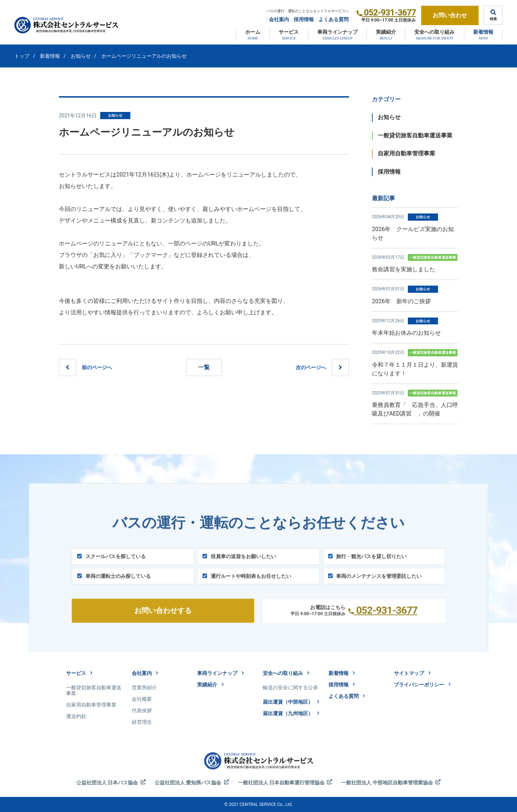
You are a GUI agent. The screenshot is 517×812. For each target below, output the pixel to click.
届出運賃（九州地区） (291, 713)
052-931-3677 (390, 13)
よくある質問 (334, 19)
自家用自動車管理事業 (406, 153)
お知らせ (81, 56)
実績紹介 (386, 32)
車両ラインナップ (337, 32)
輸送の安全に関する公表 (290, 687)
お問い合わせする (163, 619)
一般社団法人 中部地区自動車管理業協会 (391, 782)
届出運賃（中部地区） (291, 702)
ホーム (253, 32)
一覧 (204, 367)
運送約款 (76, 716)
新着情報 (483, 32)
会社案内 (279, 19)
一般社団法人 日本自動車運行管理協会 (285, 782)
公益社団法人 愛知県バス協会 (192, 782)
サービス (289, 32)
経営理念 (142, 722)
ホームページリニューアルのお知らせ (144, 56)
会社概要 (142, 699)
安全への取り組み (434, 32)
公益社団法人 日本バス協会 (111, 782)
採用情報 (304, 19)
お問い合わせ (450, 15)
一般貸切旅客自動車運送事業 (415, 135)
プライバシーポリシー (422, 685)
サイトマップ (412, 673)
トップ (22, 56)
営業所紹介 (144, 687)
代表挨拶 (142, 710)
